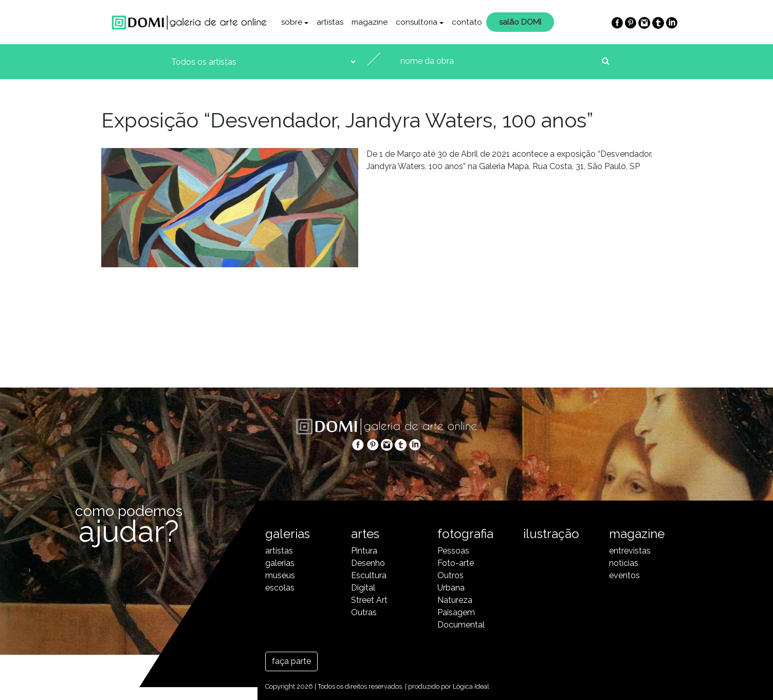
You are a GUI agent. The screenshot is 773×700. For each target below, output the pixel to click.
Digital (363, 588)
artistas (330, 22)
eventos (624, 575)
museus (280, 575)
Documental (461, 625)
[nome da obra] (498, 61)
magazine (370, 22)
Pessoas (453, 551)
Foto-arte (456, 563)
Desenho (368, 563)
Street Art (369, 600)
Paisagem (456, 612)
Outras (364, 612)
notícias (624, 563)
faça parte (291, 661)
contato (467, 22)
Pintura (364, 551)
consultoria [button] (417, 22)
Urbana (451, 588)
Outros (450, 575)
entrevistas (630, 551)
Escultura (369, 575)
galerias (280, 563)
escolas (280, 588)
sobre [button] (292, 22)
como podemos (129, 522)
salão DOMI (520, 22)
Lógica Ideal (471, 686)
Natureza (455, 600)
